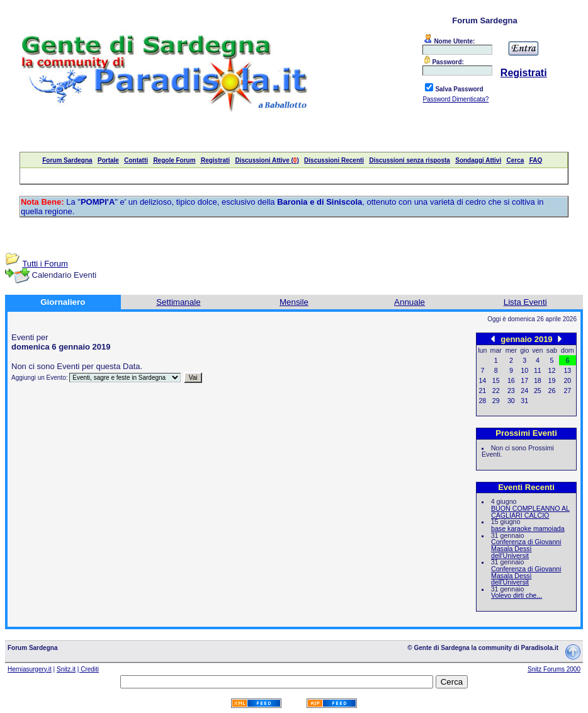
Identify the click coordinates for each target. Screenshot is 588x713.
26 (552, 391)
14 (482, 380)
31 (524, 401)
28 (482, 401)
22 (496, 391)
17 (524, 380)
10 (524, 370)
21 (482, 391)
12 (552, 370)
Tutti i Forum (45, 264)
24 (524, 391)
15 (496, 380)
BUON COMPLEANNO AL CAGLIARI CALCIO (530, 512)
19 (552, 380)
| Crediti (88, 669)
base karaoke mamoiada (528, 528)
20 (567, 380)
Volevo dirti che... (517, 595)
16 (511, 380)
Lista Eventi (525, 302)
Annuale (410, 302)
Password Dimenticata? (455, 99)
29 (496, 401)
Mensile (294, 302)
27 (567, 391)
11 (538, 370)
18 (538, 380)
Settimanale (178, 302)
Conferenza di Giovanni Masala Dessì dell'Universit (526, 548)
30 (511, 401)
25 (538, 391)
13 (567, 370)
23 (511, 391)
